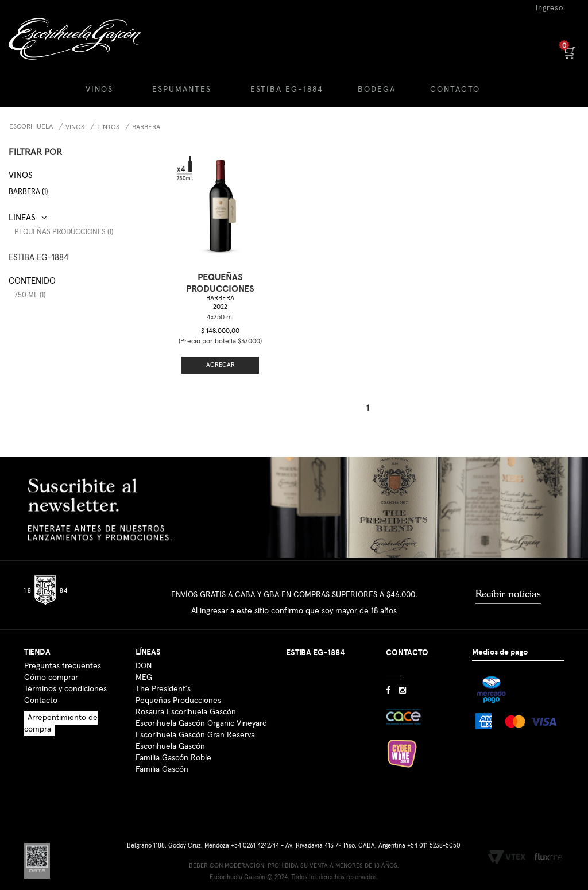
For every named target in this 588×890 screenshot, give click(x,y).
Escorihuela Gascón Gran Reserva (195, 719)
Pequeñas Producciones (178, 684)
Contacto (41, 684)
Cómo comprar (51, 661)
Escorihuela (31, 127)
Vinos (75, 127)
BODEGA (377, 90)
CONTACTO (455, 90)
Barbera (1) (28, 192)
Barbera (146, 127)
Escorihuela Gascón (170, 730)
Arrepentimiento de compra (61, 707)
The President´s (163, 673)
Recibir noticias (508, 578)
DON (144, 650)
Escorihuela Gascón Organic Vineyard (201, 707)
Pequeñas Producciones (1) (64, 232)
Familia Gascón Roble (173, 742)
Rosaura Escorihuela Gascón (186, 696)
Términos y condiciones (65, 673)
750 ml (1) (30, 295)
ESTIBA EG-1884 (287, 90)
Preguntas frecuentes (63, 650)
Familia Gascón (162, 753)
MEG (144, 661)
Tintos (108, 127)
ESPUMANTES (182, 90)
